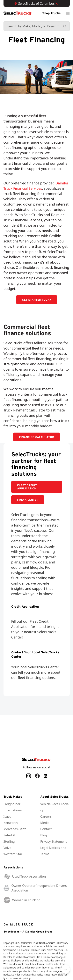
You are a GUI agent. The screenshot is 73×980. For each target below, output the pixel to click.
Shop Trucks (51, 13)
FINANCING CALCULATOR (36, 437)
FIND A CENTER (28, 500)
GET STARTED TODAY (37, 300)
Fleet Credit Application (27, 487)
